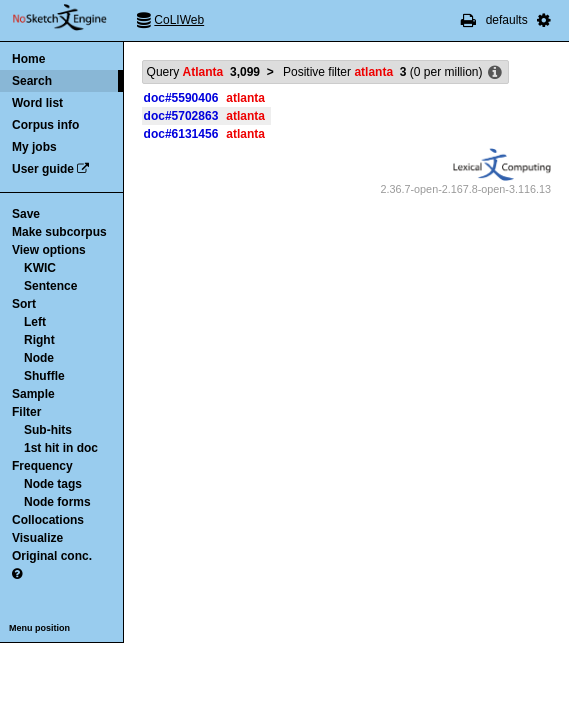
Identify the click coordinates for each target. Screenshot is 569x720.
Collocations (48, 520)
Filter (26, 412)
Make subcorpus (59, 232)
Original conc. (52, 556)
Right (39, 340)
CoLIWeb (179, 20)
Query (203, 72)
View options (49, 250)
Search (32, 81)
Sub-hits (48, 430)
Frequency (42, 466)
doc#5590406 (181, 98)
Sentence (50, 286)
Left (35, 322)
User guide (43, 169)
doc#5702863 (181, 116)
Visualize (37, 538)
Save (26, 214)
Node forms (57, 502)
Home (28, 59)
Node (39, 358)
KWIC (40, 268)
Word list (37, 103)
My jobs (34, 147)
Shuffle (44, 376)
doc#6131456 (181, 134)
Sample (33, 394)
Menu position (39, 628)
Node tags (53, 484)
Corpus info (45, 125)
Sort (24, 304)
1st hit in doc (61, 448)
